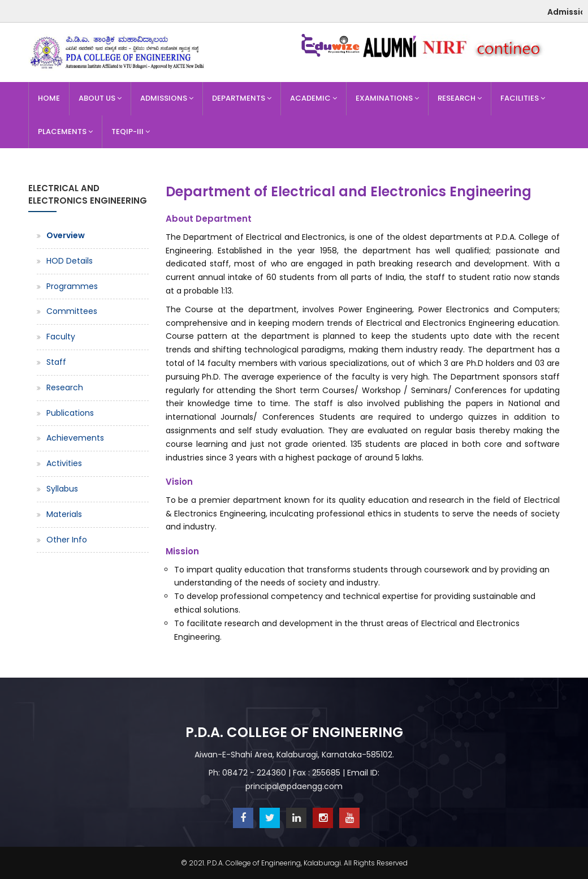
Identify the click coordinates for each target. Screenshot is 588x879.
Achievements (75, 438)
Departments (242, 98)
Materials (64, 514)
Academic (314, 98)
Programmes (72, 286)
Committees (72, 311)
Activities (64, 463)
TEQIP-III (131, 132)
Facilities (523, 98)
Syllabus (62, 489)
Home (49, 98)
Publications (70, 413)
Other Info (67, 540)
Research (460, 98)
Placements (65, 132)
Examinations (387, 98)
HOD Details (70, 261)
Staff (56, 362)
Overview (66, 235)
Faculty (61, 337)
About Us (100, 98)
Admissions (167, 98)
